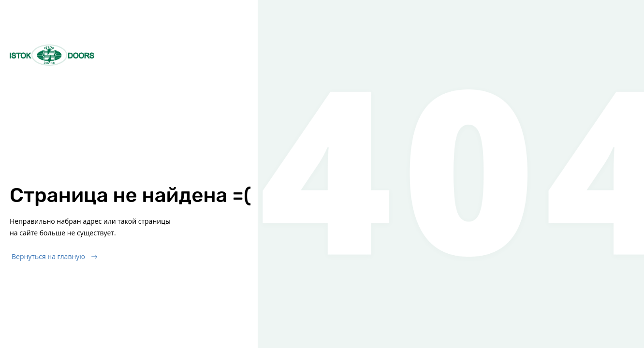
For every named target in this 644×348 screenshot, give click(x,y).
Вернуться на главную (48, 256)
